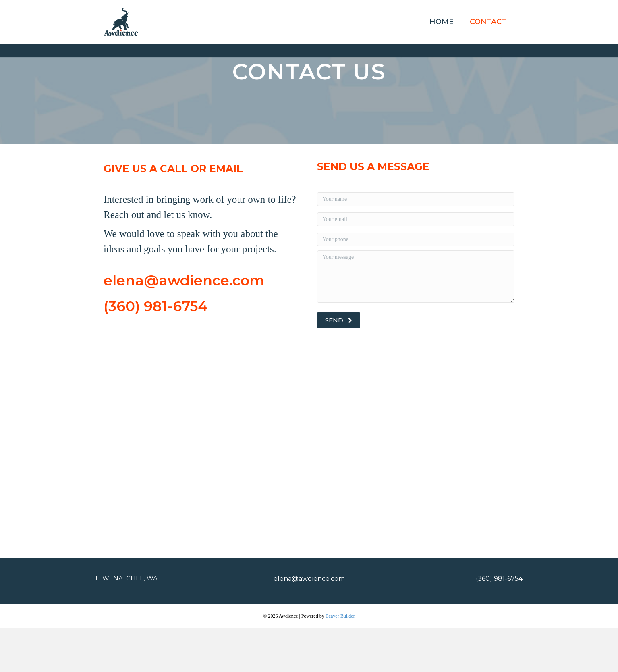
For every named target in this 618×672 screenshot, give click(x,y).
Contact (488, 22)
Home (442, 22)
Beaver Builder (340, 660)
